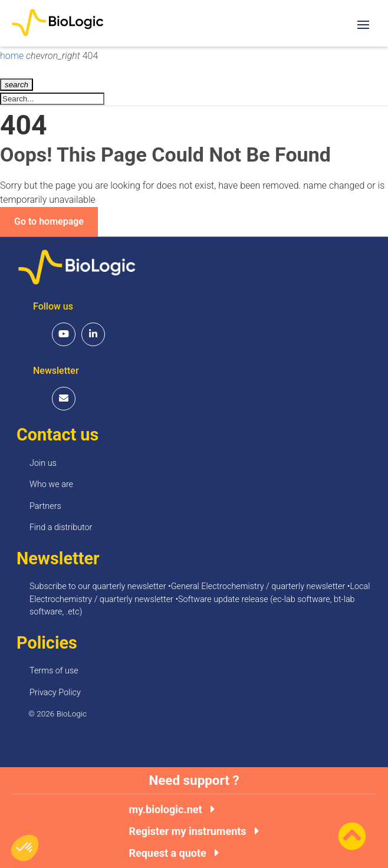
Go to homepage (49, 221)
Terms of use (54, 671)
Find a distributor (61, 527)
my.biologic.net (172, 810)
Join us (43, 463)
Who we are (51, 484)
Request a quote (174, 853)
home (13, 56)
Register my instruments (194, 831)
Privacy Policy (55, 693)
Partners (45, 506)
